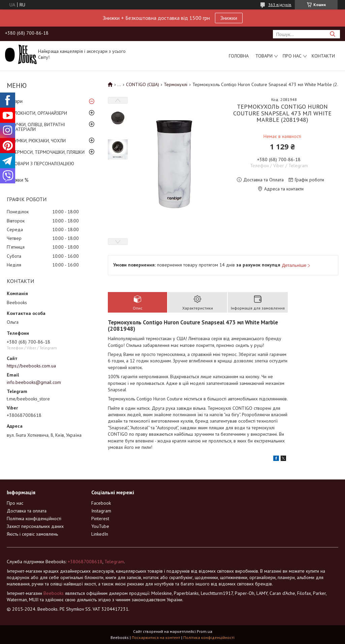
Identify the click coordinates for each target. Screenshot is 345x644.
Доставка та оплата (27, 511)
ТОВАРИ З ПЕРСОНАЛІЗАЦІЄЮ (43, 164)
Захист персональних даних (35, 526)
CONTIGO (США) (143, 84)
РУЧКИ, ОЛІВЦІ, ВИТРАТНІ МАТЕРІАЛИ (38, 127)
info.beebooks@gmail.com (34, 382)
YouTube (100, 526)
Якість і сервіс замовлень (32, 534)
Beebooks (54, 593)
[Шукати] (332, 34)
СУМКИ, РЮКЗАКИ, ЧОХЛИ (39, 141)
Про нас (292, 56)
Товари (264, 56)
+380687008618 (85, 562)
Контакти (323, 56)
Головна (239, 56)
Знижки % (18, 180)
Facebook (101, 503)
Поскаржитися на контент (156, 637)
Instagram (101, 511)
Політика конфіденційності (34, 518)
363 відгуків (280, 5)
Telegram (114, 562)
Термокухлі (176, 84)
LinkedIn (100, 534)
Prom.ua (205, 631)
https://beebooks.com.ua (31, 366)
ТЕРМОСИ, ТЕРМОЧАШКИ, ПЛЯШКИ (48, 152)
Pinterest (100, 518)
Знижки (229, 18)
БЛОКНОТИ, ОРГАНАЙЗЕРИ (39, 113)
